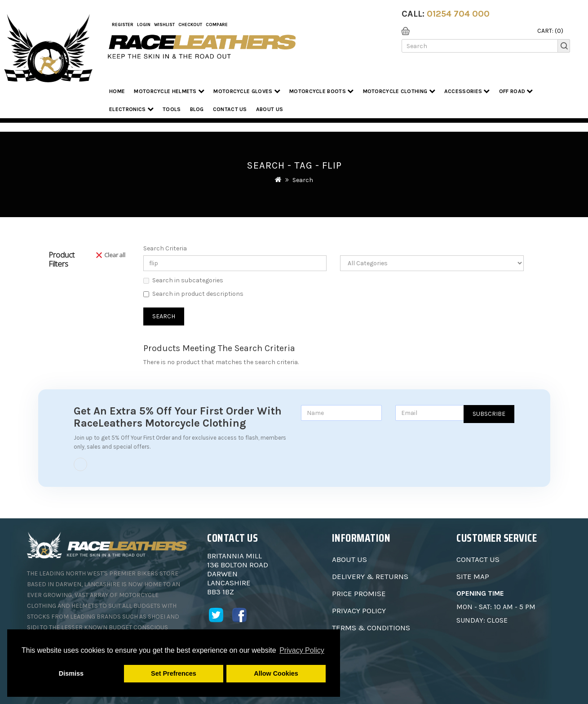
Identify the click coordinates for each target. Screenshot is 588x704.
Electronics (131, 109)
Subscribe (489, 414)
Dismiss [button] (71, 673)
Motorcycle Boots (321, 91)
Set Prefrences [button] (174, 673)
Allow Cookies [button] (276, 673)
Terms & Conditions (371, 628)
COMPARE (217, 25)
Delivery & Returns (370, 576)
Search (303, 180)
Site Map (473, 576)
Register (123, 25)
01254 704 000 (458, 14)
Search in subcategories (183, 280)
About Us (349, 559)
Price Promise (359, 593)
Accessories (467, 91)
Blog (197, 109)
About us (270, 109)
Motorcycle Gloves (247, 91)
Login (144, 25)
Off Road (516, 91)
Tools (172, 109)
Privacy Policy (359, 610)
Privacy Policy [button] (302, 650)
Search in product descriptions (193, 294)
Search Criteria (165, 248)
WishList (164, 25)
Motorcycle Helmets (169, 91)
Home (117, 91)
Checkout (190, 25)
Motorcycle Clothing (399, 91)
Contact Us (230, 109)
